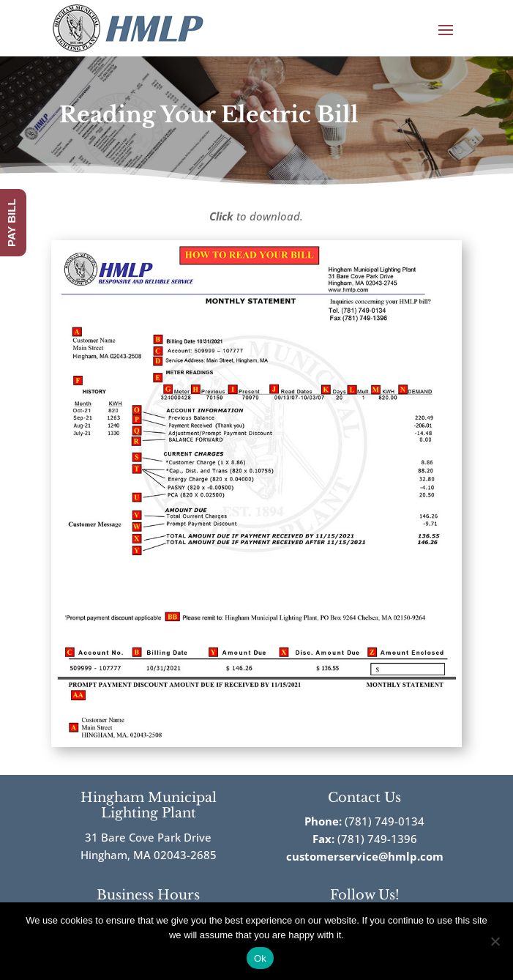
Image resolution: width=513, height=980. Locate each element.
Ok (260, 958)
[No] (495, 941)
